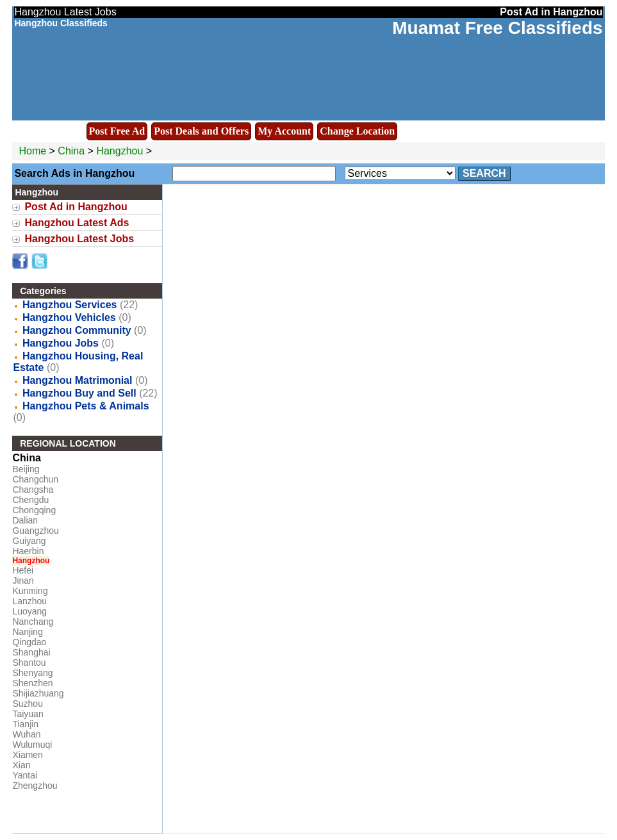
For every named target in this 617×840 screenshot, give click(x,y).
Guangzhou (35, 531)
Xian (21, 765)
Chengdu (30, 500)
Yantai (25, 775)
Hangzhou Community (77, 330)
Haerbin (28, 551)
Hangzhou (121, 151)
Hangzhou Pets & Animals (86, 406)
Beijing (26, 469)
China (71, 151)
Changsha (33, 490)
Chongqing (34, 510)
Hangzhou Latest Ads (77, 223)
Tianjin (25, 724)
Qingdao (29, 642)
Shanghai (31, 652)
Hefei (23, 570)
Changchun (35, 479)
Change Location (357, 131)
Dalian (25, 520)
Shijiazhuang (38, 693)
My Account (284, 131)
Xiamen (27, 755)
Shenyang (32, 673)
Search (484, 173)
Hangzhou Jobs (61, 343)
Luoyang (29, 611)
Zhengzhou (35, 786)
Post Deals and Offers (201, 131)
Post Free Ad (117, 131)
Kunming (30, 591)
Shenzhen (32, 683)
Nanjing (27, 632)
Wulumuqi (32, 745)
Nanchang (33, 622)
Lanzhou (29, 601)
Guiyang (29, 541)
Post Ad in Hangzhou (76, 207)
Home (32, 151)
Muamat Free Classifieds (497, 28)
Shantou (29, 663)
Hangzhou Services (70, 305)
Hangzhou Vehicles (69, 317)
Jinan (23, 581)
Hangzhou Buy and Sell (79, 393)
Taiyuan (28, 714)
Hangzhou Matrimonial (78, 380)
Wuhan (26, 734)
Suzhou (27, 704)
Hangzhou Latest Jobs (79, 239)
